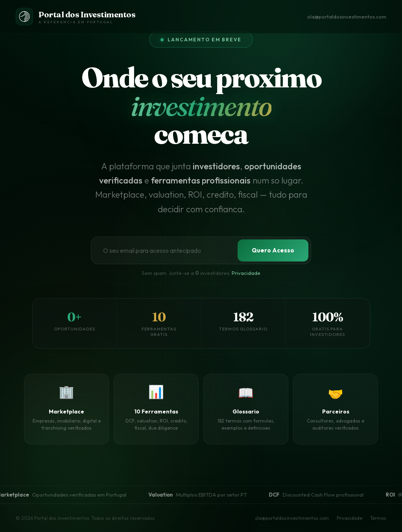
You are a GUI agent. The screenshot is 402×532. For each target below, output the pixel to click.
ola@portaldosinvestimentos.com (347, 17)
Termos (378, 518)
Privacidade (246, 273)
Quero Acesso (273, 250)
